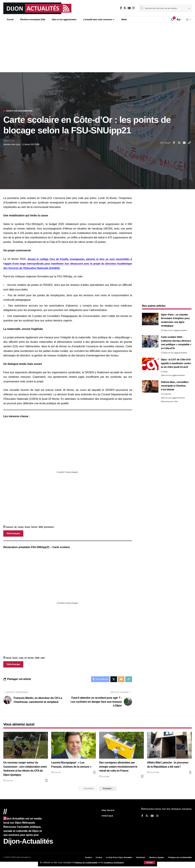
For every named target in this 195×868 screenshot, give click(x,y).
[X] (125, 8)
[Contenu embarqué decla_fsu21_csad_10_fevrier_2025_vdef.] (68, 604)
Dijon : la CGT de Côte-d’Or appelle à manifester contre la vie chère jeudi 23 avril (176, 361)
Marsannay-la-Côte (169, 399)
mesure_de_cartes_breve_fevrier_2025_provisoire (31, 528)
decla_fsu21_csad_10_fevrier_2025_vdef (27, 659)
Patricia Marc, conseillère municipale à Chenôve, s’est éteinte (175, 384)
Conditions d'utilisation (119, 862)
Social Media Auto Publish (85, 867)
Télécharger (14, 534)
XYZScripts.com (114, 867)
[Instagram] (134, 8)
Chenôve (167, 392)
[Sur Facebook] (121, 8)
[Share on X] (179, 143)
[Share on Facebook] (174, 143)
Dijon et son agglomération (23, 111)
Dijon (166, 369)
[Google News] (129, 8)
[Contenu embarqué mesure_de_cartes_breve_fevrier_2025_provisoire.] (68, 473)
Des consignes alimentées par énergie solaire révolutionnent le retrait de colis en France (119, 769)
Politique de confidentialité (88, 862)
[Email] (184, 143)
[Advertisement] (97, 47)
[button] (149, 863)
